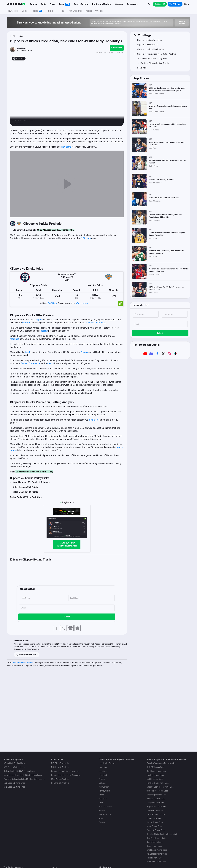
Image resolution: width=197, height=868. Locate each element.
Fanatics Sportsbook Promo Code (161, 763)
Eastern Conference (30, 363)
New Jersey (104, 787)
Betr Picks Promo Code (156, 838)
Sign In (187, 4)
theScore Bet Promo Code (157, 791)
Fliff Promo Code (154, 818)
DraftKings (53, 303)
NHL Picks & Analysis (60, 783)
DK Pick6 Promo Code (156, 814)
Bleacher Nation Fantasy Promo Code (162, 834)
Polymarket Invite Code (156, 807)
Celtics (51, 363)
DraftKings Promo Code (157, 771)
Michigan (103, 799)
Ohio (101, 803)
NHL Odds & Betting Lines (14, 787)
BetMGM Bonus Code (156, 767)
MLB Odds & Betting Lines (14, 783)
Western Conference (95, 323)
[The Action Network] (16, 4)
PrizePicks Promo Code (156, 862)
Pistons (84, 352)
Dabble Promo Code (155, 822)
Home (13, 36)
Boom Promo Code (155, 842)
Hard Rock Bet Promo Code (158, 783)
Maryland (103, 775)
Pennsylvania (104, 791)
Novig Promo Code (154, 826)
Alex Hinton (22, 48)
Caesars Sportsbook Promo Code (161, 787)
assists (44, 331)
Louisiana (103, 771)
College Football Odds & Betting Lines (19, 771)
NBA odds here (82, 303)
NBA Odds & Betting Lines (14, 767)
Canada (102, 822)
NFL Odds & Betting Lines (14, 763)
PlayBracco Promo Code (157, 854)
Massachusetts (105, 807)
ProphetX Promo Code (156, 830)
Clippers (39, 320)
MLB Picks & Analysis (60, 779)
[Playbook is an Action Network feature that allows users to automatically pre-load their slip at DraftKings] (73, 502)
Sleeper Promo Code (155, 803)
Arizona (102, 779)
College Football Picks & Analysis (65, 771)
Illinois (102, 795)
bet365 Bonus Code (155, 779)
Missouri (103, 818)
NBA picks (66, 147)
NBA (21, 36)
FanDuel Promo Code (155, 775)
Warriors (26, 323)
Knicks (28, 352)
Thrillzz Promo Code (155, 858)
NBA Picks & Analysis (60, 767)
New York (103, 767)
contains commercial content (24, 663)
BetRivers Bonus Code (156, 799)
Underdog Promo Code (156, 795)
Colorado (103, 783)
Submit (67, 617)
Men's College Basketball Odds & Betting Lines (23, 775)
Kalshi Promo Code (155, 811)
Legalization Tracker (107, 763)
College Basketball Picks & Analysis (66, 775)
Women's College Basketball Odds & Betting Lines (24, 779)
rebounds (15, 339)
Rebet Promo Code (155, 846)
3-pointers (94, 420)
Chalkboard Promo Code (157, 850)
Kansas (102, 811)
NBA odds (86, 238)
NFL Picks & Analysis (60, 763)
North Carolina (105, 814)
